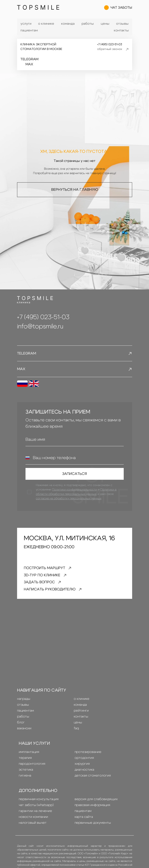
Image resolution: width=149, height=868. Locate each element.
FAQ (76, 731)
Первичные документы (93, 825)
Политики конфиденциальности (75, 491)
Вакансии (24, 731)
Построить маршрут (49, 569)
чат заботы (118, 9)
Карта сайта (84, 819)
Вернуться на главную (74, 189)
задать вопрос (44, 584)
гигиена (25, 778)
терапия (25, 760)
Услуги (26, 24)
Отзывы (122, 24)
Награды (24, 701)
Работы (88, 24)
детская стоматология (93, 778)
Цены (105, 24)
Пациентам (29, 30)
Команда (68, 24)
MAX (29, 64)
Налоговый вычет (33, 825)
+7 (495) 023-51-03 (109, 44)
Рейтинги (81, 713)
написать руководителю (55, 592)
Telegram (29, 59)
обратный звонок (113, 49)
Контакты (121, 30)
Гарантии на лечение (35, 813)
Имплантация (29, 754)
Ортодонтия (84, 760)
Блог (21, 725)
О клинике (46, 24)
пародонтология (32, 766)
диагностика (84, 772)
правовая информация (92, 807)
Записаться (75, 475)
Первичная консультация (39, 801)
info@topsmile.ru (40, 327)
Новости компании (33, 819)
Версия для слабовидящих (96, 801)
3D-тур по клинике (46, 577)
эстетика (26, 772)
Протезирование (88, 754)
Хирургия (82, 766)
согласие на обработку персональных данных (69, 500)
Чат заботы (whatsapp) (36, 807)
